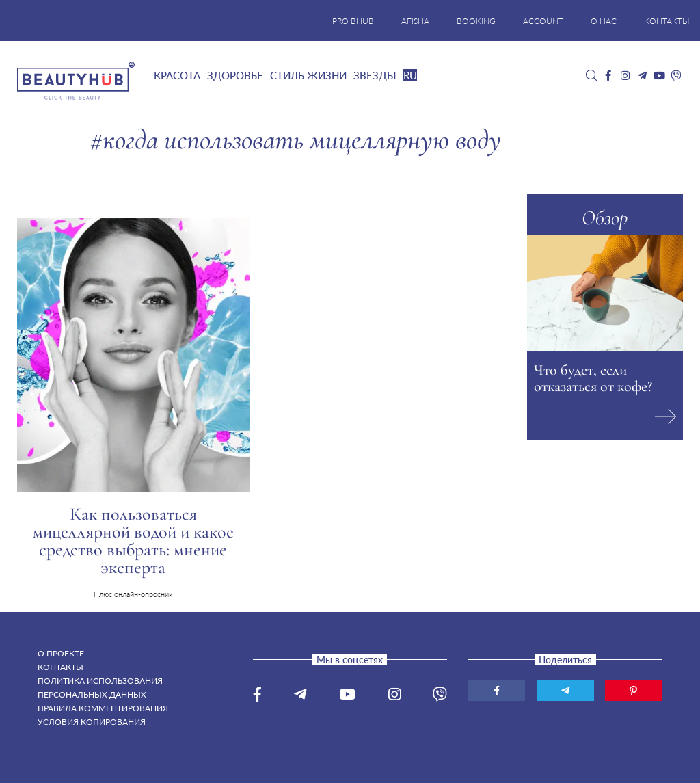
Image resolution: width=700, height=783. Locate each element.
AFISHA (415, 21)
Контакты (60, 667)
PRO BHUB (353, 21)
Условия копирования (92, 722)
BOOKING (476, 21)
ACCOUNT (543, 21)
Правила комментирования (103, 708)
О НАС (604, 21)
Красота (177, 75)
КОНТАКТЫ (667, 21)
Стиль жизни (308, 75)
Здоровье (235, 75)
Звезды (375, 75)
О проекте (61, 653)
